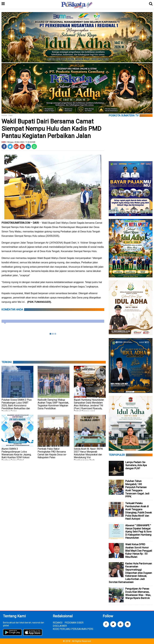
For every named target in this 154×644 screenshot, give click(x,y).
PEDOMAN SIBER (74, 623)
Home (4, 115)
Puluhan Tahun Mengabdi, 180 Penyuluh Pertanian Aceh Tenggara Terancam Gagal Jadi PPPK (137, 489)
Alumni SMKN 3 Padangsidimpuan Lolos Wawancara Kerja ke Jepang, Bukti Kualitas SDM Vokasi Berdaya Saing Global (16, 455)
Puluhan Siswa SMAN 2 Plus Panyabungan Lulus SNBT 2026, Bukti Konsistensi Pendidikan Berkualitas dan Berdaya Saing (17, 406)
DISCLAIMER (60, 626)
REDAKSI (58, 623)
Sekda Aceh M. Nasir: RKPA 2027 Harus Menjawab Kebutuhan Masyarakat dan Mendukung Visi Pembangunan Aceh (88, 455)
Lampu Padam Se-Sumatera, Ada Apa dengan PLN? (136, 465)
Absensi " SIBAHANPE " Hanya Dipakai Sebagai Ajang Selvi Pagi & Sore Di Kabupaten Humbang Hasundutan (138, 532)
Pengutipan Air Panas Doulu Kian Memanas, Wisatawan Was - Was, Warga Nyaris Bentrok (138, 593)
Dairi (11, 115)
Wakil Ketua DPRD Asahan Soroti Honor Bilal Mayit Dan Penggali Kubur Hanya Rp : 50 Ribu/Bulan (139, 551)
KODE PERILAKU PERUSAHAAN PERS (73, 629)
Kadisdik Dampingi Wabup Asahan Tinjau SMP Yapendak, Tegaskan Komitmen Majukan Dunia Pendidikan (53, 404)
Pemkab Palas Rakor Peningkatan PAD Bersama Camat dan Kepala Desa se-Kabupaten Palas (52, 453)
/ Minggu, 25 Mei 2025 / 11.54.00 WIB (21, 142)
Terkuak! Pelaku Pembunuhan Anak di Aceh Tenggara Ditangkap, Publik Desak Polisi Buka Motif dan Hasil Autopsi (139, 511)
